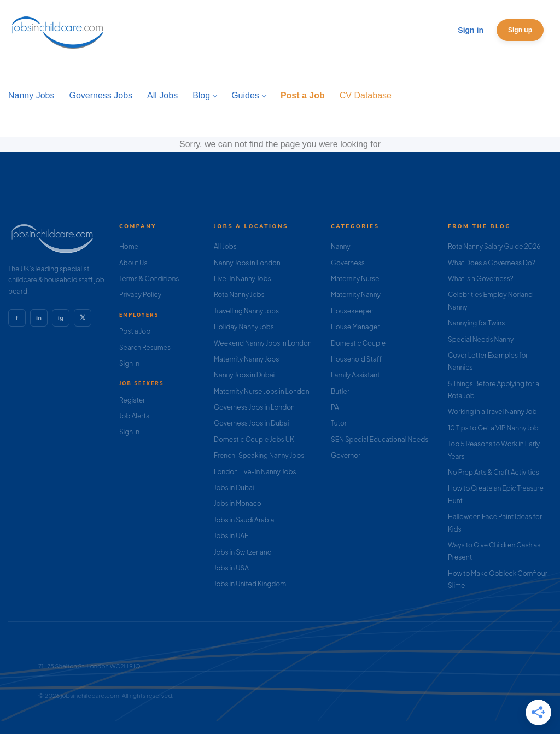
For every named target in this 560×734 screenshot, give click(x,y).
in (39, 318)
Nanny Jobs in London (247, 263)
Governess (348, 263)
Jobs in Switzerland (243, 552)
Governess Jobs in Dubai (251, 423)
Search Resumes (145, 348)
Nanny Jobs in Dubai (244, 375)
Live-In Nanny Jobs (243, 279)
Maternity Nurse (355, 279)
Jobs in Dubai (234, 488)
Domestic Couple (358, 343)
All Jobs (225, 246)
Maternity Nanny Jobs (246, 359)
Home (129, 246)
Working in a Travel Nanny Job (492, 412)
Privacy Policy (140, 295)
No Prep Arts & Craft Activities (494, 472)
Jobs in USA (231, 568)
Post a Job (135, 331)
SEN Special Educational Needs (380, 439)
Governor (346, 455)
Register (132, 400)
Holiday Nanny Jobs (244, 327)
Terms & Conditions (149, 279)
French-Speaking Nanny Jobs (259, 455)
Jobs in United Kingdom (250, 584)
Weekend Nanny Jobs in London (263, 343)
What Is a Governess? (481, 279)
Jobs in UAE (231, 536)
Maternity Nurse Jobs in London (262, 391)
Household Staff (356, 359)
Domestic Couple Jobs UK (254, 439)
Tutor (339, 423)
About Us (133, 263)
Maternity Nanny (356, 295)
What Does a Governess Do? (492, 263)
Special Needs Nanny (481, 339)
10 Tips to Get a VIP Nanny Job (493, 428)
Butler (340, 391)
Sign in (471, 30)
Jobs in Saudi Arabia (244, 520)
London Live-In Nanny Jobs (255, 472)
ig (61, 318)
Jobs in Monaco (238, 503)
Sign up (520, 30)
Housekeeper (352, 311)
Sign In (129, 363)
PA (335, 407)
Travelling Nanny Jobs (246, 311)
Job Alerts (134, 416)
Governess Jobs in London (254, 407)
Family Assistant (355, 375)
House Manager (355, 327)
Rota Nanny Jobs (239, 295)
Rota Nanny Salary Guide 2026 (494, 246)
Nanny (341, 246)
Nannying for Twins (476, 323)
